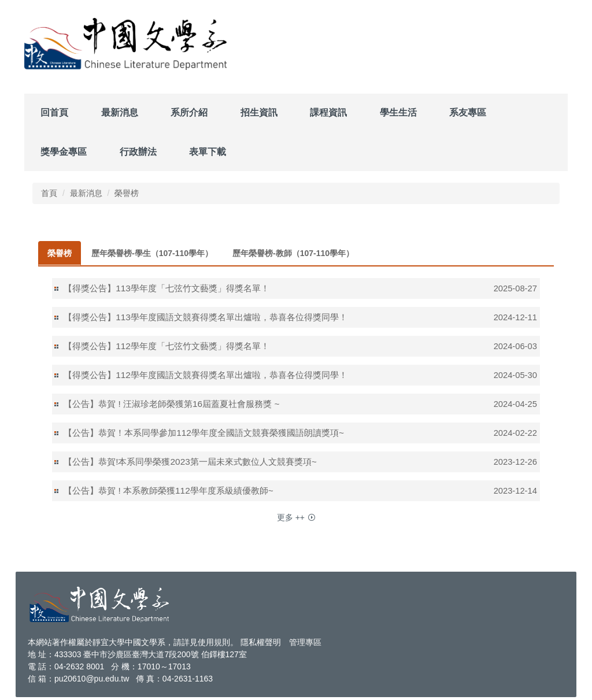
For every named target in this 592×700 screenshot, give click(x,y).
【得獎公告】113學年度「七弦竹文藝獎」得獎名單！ (166, 288)
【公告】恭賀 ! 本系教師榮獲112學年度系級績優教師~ (169, 490)
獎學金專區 (64, 152)
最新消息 (86, 193)
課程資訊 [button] (328, 112)
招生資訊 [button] (259, 112)
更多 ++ (291, 517)
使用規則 (214, 642)
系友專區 (468, 112)
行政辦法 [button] (138, 152)
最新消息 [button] (120, 112)
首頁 (49, 193)
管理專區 (305, 642)
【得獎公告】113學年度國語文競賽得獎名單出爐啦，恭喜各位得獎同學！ (206, 317)
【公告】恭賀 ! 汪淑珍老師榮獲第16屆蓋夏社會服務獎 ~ (171, 404)
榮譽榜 (127, 193)
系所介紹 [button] (189, 112)
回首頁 (54, 112)
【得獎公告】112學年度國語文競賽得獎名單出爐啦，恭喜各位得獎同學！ (206, 375)
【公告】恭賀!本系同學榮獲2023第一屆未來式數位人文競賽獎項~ (190, 462)
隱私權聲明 (261, 642)
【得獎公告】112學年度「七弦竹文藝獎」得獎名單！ (166, 346)
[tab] (60, 253)
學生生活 (398, 112)
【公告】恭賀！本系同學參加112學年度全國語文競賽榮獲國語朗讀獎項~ (204, 433)
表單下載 (208, 152)
